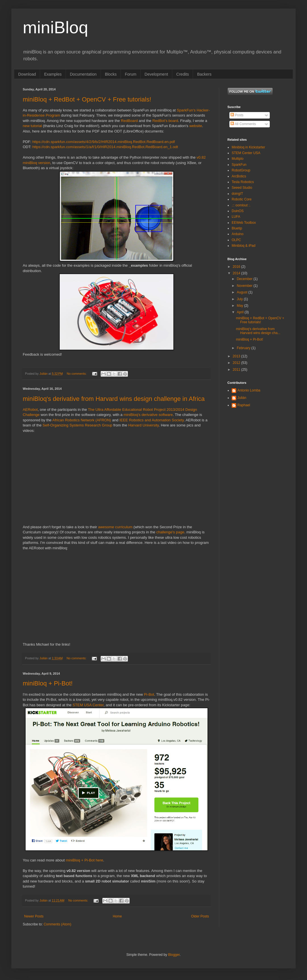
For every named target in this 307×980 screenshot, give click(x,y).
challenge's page (170, 532)
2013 (237, 356)
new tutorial (32, 126)
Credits (182, 74)
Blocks (111, 74)
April (241, 312)
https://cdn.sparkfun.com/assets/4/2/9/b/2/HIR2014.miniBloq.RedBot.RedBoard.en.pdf (104, 142)
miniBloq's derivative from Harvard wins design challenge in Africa (114, 399)
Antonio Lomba (249, 390)
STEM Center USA (246, 153)
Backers (204, 74)
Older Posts (200, 916)
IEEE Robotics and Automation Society (152, 420)
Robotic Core (242, 199)
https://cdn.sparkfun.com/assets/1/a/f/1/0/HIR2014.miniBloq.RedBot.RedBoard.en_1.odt (105, 147)
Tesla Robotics (243, 182)
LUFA (236, 217)
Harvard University (143, 425)
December (245, 279)
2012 (237, 363)
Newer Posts (34, 916)
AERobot (30, 410)
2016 (237, 267)
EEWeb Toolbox (244, 223)
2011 (237, 370)
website (196, 126)
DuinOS (238, 211)
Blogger (174, 955)
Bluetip (237, 228)
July (240, 299)
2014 (237, 273)
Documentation (83, 74)
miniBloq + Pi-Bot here (84, 860)
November (245, 286)
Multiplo (237, 159)
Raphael (244, 405)
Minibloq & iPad (243, 246)
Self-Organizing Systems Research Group (78, 425)
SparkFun (239, 165)
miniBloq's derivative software (148, 415)
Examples (53, 74)
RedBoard (129, 121)
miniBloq (55, 27)
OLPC (236, 240)
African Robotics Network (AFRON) (82, 420)
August (243, 292)
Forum (130, 74)
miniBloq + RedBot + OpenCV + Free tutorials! (87, 99)
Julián (242, 398)
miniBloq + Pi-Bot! (48, 683)
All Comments (243, 124)
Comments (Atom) (57, 924)
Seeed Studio (242, 188)
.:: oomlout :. (241, 205)
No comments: (77, 374)
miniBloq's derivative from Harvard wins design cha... (258, 331)
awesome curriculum (115, 527)
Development (156, 74)
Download (27, 74)
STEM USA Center (88, 705)
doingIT (237, 194)
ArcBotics (239, 176)
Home (117, 916)
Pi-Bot (149, 694)
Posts (237, 115)
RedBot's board (165, 121)
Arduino (237, 234)
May (240, 306)
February (244, 348)
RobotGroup (241, 170)
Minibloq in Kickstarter (248, 147)
